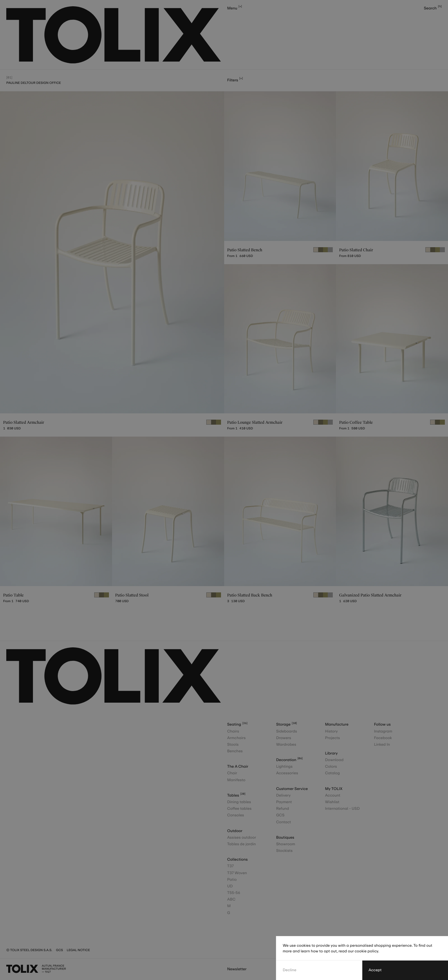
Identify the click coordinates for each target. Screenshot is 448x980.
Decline (289, 970)
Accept (375, 970)
